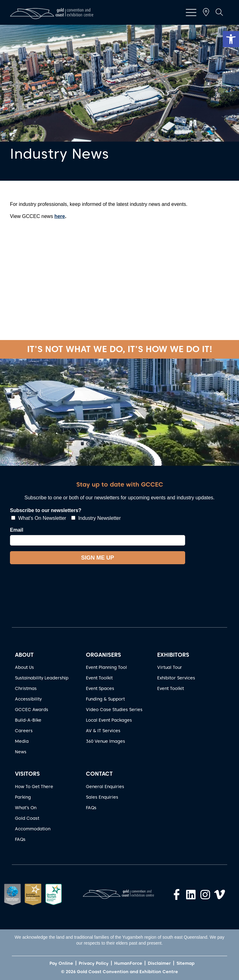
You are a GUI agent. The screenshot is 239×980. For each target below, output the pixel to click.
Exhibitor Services (176, 678)
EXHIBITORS (173, 655)
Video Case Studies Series (114, 710)
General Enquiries (105, 787)
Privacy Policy (94, 963)
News (21, 752)
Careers (24, 731)
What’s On (26, 808)
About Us (24, 667)
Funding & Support (105, 699)
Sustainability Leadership (42, 678)
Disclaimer (159, 963)
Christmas (26, 688)
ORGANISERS (103, 655)
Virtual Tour (170, 667)
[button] (231, 39)
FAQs (20, 839)
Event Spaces (100, 688)
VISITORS (27, 774)
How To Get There (34, 787)
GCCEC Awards (32, 710)
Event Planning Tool (106, 667)
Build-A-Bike (28, 720)
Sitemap (185, 963)
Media (22, 741)
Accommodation (33, 829)
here (60, 216)
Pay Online (61, 963)
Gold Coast (27, 818)
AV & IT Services (103, 731)
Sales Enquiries (102, 797)
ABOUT (24, 655)
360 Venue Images (105, 741)
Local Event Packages (109, 720)
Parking (23, 797)
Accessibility (28, 699)
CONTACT (99, 774)
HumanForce (128, 963)
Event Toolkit (99, 678)
